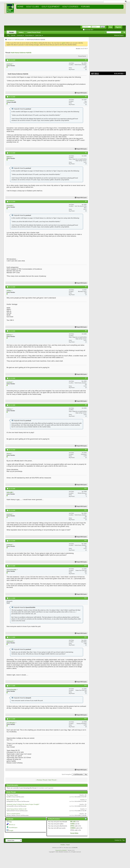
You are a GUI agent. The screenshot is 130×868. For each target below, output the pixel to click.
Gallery (21, 32)
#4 (86, 201)
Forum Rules (74, 833)
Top (86, 774)
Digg (10, 822)
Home (20, 7)
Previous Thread (42, 780)
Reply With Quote (81, 93)
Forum (11, 32)
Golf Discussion (19, 39)
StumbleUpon (13, 827)
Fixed (68, 845)
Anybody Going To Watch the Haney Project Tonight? (23, 804)
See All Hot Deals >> (119, 73)
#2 (86, 97)
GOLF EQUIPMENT (51, 7)
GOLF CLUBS (33, 7)
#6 (86, 331)
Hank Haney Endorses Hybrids (21, 53)
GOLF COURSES (70, 7)
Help (110, 27)
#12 (86, 540)
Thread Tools (81, 56)
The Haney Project (12, 795)
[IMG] (72, 826)
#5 (86, 287)
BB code (73, 822)
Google (11, 830)
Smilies (73, 824)
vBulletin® (65, 850)
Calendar (13, 35)
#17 (86, 719)
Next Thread (52, 780)
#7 (86, 378)
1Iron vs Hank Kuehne (13, 814)
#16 (86, 685)
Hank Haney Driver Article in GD (17, 809)
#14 (86, 598)
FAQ (8, 35)
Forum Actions (29, 35)
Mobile (63, 845)
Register (118, 27)
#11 (86, 510)
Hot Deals (95, 74)
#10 (86, 488)
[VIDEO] (73, 828)
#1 (86, 60)
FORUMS (85, 7)
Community (20, 35)
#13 (86, 566)
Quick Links (38, 35)
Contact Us (118, 840)
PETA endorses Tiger (13, 800)
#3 (86, 153)
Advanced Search (119, 35)
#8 (86, 405)
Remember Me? (88, 30)
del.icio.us (12, 825)
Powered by (59, 850)
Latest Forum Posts (34, 32)
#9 (86, 450)
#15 (86, 637)
